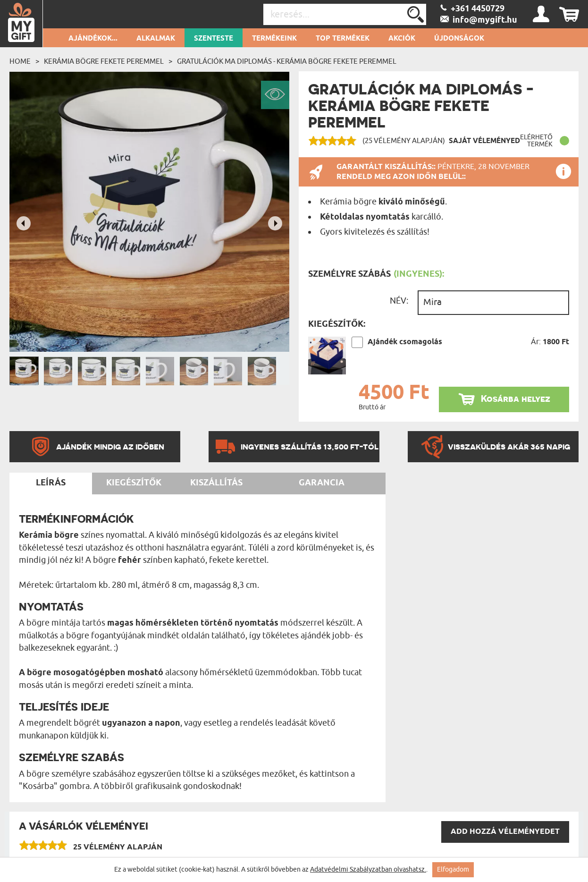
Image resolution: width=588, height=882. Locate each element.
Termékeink (274, 39)
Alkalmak (156, 39)
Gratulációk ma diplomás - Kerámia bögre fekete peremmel (287, 61)
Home (20, 61)
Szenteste (214, 39)
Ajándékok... (93, 39)
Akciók (402, 39)
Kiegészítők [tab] (134, 483)
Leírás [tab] (51, 483)
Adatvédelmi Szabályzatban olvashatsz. (368, 869)
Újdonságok (459, 39)
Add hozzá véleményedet (505, 832)
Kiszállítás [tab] (216, 483)
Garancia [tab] (322, 483)
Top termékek (343, 39)
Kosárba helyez (516, 399)
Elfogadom (453, 869)
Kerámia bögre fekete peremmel (104, 61)
